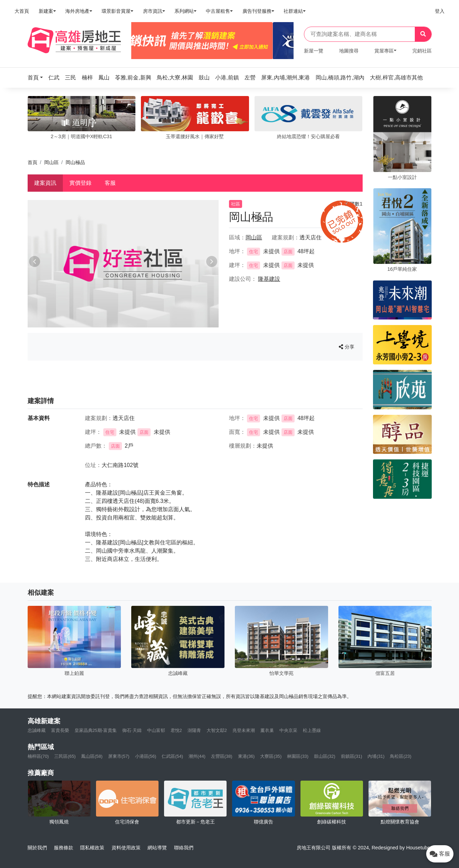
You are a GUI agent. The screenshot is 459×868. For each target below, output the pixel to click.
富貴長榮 (60, 730)
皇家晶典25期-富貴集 (96, 730)
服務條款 (64, 848)
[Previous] (139, 41)
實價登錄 (80, 183)
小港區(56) (146, 756)
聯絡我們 (184, 848)
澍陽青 (194, 730)
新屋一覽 (314, 51)
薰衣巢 (267, 730)
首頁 (32, 162)
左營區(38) (222, 756)
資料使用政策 (126, 848)
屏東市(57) (119, 756)
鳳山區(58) (92, 756)
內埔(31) (376, 756)
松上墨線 (312, 730)
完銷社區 (422, 51)
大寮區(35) (271, 756)
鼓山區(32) (325, 756)
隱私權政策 (92, 848)
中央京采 (288, 730)
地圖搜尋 (349, 51)
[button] (37, 78)
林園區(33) (298, 756)
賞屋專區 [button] (384, 51)
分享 (347, 347)
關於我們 (37, 848)
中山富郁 (156, 730)
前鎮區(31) (352, 756)
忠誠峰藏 (37, 730)
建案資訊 (45, 183)
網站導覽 (157, 848)
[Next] (285, 41)
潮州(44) (197, 756)
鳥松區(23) (401, 756)
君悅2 (176, 730)
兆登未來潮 (244, 730)
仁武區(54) (172, 756)
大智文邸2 (217, 730)
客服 (110, 183)
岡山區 (51, 162)
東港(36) (246, 756)
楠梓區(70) (38, 756)
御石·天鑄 (132, 730)
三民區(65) (65, 756)
